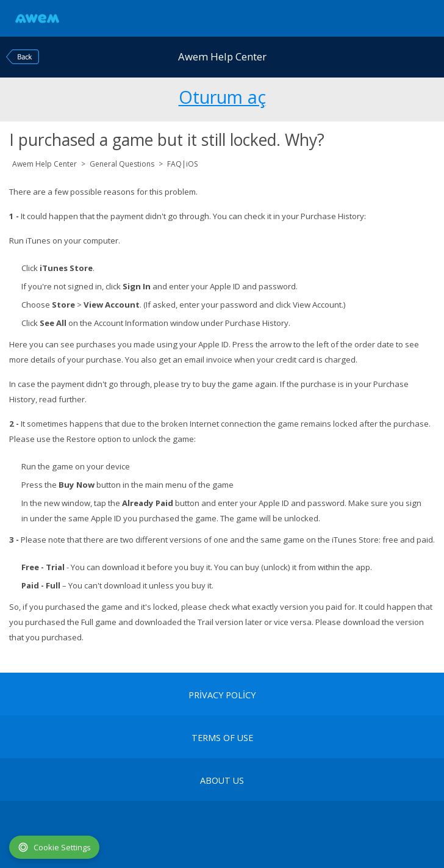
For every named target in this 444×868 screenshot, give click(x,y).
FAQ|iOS (182, 164)
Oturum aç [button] (222, 95)
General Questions (122, 164)
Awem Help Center (45, 164)
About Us (222, 781)
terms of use (222, 738)
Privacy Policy (222, 695)
